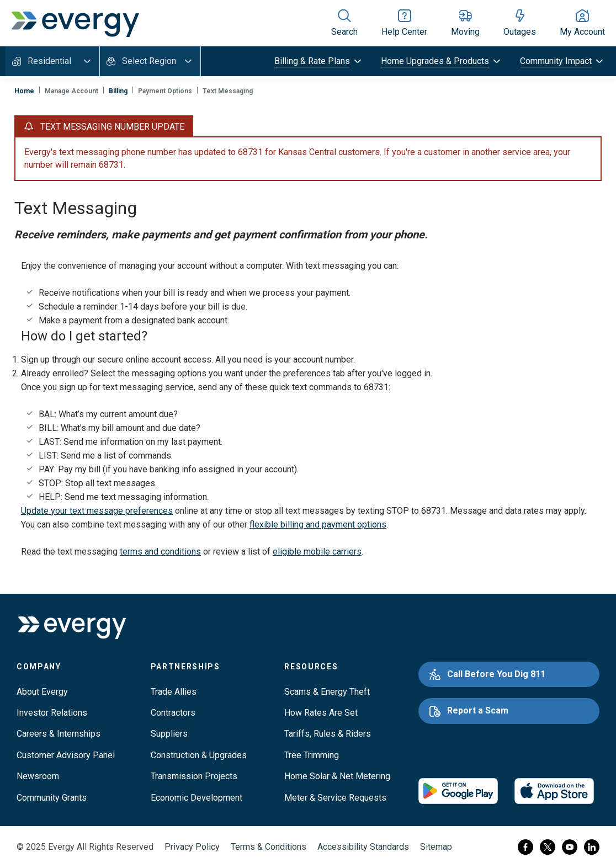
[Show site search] (344, 23)
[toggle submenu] (319, 61)
